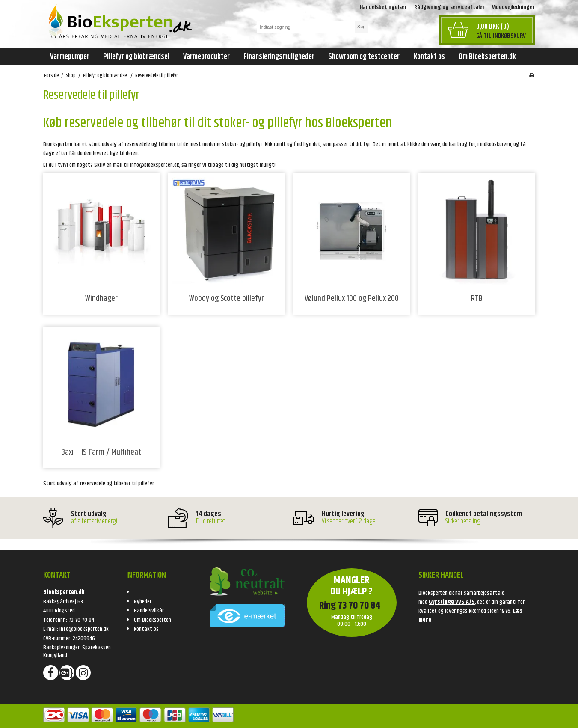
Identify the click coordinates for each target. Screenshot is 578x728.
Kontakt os (429, 57)
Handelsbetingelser (383, 7)
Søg (361, 27)
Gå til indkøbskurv (501, 36)
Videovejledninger (513, 7)
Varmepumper (70, 57)
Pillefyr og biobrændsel (136, 57)
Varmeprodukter (206, 57)
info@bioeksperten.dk (84, 629)
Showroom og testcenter (364, 57)
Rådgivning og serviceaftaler (449, 7)
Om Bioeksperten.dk (487, 57)
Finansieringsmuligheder (279, 57)
